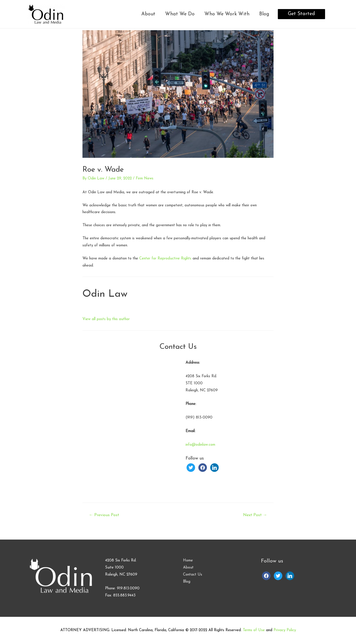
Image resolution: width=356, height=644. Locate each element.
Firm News (145, 179)
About (148, 14)
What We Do (180, 14)
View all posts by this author (106, 319)
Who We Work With (227, 14)
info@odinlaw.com (200, 445)
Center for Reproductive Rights (165, 259)
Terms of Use (254, 630)
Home (188, 561)
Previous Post (104, 515)
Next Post (255, 515)
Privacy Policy (285, 630)
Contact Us (193, 575)
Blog (264, 14)
